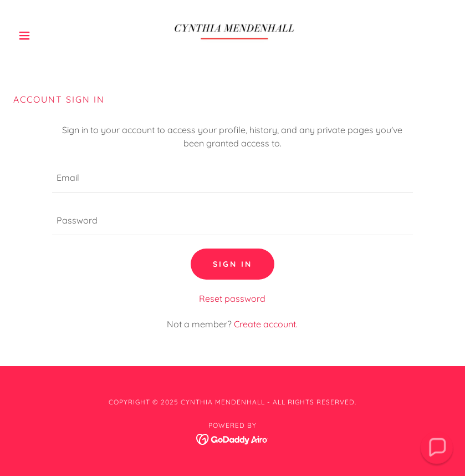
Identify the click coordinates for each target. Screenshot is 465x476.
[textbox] (232, 178)
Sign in (232, 264)
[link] (233, 36)
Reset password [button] (232, 298)
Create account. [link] (266, 324)
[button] (46, 36)
